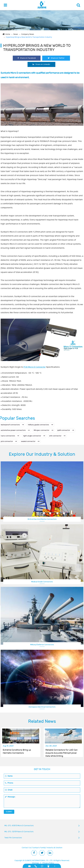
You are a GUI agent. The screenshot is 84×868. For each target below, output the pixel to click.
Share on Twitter (56, 58)
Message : (10, 797)
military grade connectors (40, 425)
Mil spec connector (44, 430)
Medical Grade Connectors (42, 582)
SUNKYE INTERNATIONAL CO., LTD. (39, 860)
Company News (28, 34)
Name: (9, 776)
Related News (42, 721)
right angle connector (34, 436)
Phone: (9, 783)
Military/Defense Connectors (42, 645)
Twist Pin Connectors (13, 838)
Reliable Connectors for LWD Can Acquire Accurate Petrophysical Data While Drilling (62, 752)
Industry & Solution (55, 848)
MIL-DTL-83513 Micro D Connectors (19, 826)
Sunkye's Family (39, 848)
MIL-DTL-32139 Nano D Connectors (19, 832)
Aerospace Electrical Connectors (42, 707)
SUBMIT (9, 812)
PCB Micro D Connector (35, 367)
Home (8, 34)
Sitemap (35, 863)
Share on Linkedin (41, 64)
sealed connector (30, 441)
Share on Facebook (27, 58)
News (16, 34)
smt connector (57, 436)
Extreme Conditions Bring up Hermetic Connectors (17, 751)
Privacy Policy (48, 863)
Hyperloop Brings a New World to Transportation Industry (29, 37)
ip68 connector (66, 430)
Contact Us (26, 848)
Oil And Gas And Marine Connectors (42, 519)
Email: (9, 790)
